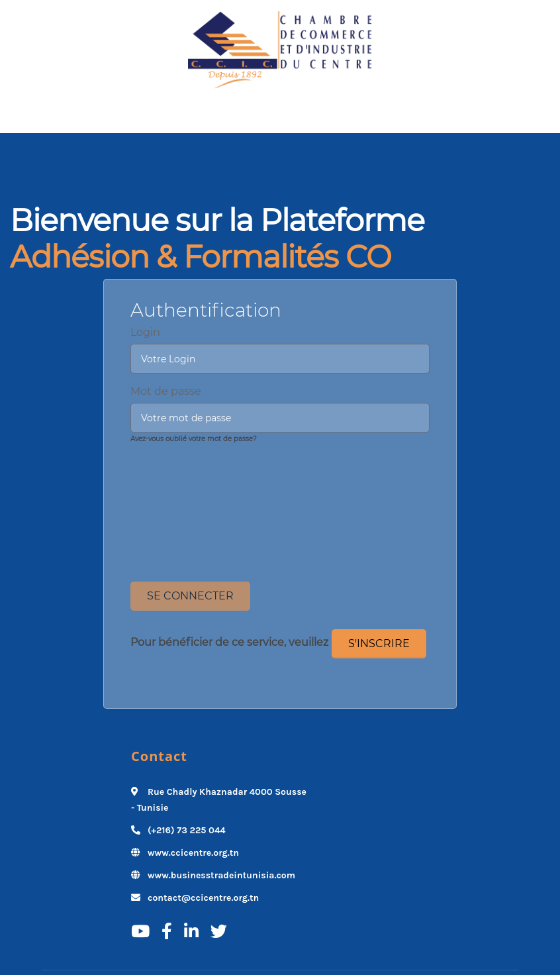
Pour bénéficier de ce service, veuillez (229, 642)
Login (145, 332)
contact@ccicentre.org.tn (203, 898)
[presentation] (280, 476)
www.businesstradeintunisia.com (221, 875)
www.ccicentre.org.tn (193, 853)
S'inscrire (379, 643)
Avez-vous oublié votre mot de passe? (194, 439)
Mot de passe (166, 391)
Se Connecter (190, 596)
